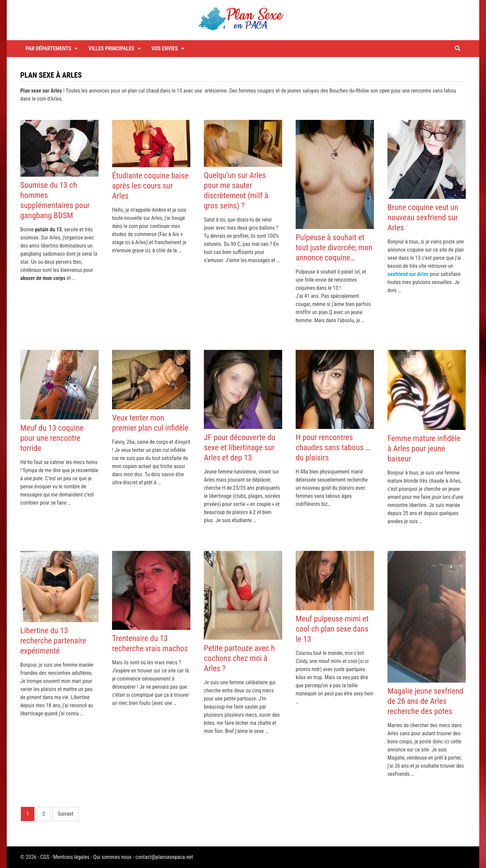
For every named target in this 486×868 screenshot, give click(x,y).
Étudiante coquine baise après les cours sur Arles (150, 186)
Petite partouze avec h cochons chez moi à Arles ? (239, 658)
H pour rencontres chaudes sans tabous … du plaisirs (333, 448)
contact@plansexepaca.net (164, 857)
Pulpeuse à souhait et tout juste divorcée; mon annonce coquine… (334, 248)
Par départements (48, 48)
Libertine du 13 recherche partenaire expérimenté (53, 641)
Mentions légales (71, 857)
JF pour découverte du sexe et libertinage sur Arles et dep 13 (239, 448)
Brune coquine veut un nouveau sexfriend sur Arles (423, 218)
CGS (45, 857)
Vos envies (165, 48)
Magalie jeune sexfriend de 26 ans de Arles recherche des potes (425, 701)
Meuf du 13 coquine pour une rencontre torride (52, 438)
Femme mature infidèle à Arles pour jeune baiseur (424, 449)
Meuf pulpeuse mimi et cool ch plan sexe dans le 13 (332, 629)
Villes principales (111, 48)
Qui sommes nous (112, 857)
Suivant (66, 814)
